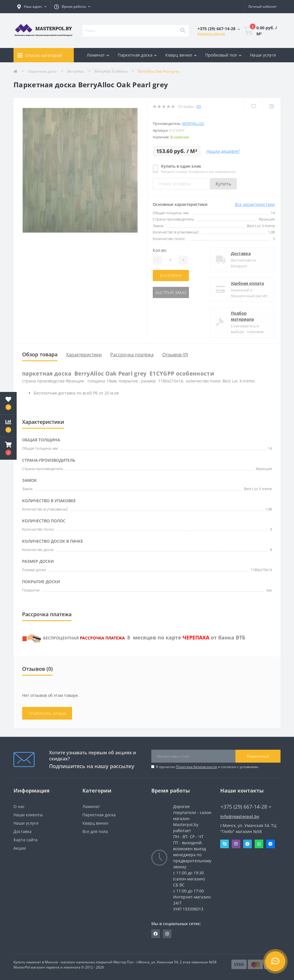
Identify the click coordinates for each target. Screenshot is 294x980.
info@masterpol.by (240, 816)
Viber (236, 844)
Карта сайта (26, 840)
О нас (118, 69)
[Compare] (271, 106)
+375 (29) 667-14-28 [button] (246, 807)
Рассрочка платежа (132, 355)
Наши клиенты (28, 815)
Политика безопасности (197, 767)
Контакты (142, 69)
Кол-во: (160, 250)
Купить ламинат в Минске (36, 962)
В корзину (171, 276)
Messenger (270, 844)
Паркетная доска (99, 815)
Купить (223, 184)
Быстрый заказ (171, 292)
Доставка (241, 253)
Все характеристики (255, 204)
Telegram (247, 844)
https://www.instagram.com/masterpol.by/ (167, 934)
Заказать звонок (211, 33)
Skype (225, 844)
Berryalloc (193, 123)
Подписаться (258, 756)
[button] (8, 449)
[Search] (183, 31)
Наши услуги (263, 55)
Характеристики (84, 355)
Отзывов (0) (175, 355)
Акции (20, 848)
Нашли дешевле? (223, 151)
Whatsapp (259, 844)
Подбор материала (242, 316)
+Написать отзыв (47, 713)
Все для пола (95, 831)
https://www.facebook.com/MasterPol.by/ (156, 934)
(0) (199, 106)
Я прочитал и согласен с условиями (207, 767)
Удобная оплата (247, 283)
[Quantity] (170, 260)
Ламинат (91, 806)
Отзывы (95, 69)
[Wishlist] (253, 106)
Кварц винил (95, 823)
